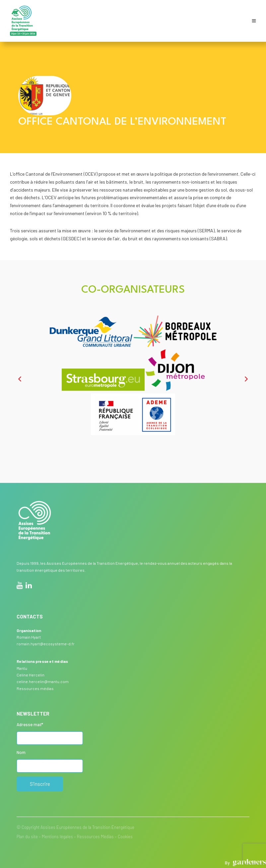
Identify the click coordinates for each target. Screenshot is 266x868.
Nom (21, 752)
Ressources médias (35, 688)
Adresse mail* (30, 724)
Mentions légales (57, 837)
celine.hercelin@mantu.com (43, 681)
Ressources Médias (95, 837)
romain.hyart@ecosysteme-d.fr (46, 644)
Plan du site (27, 837)
